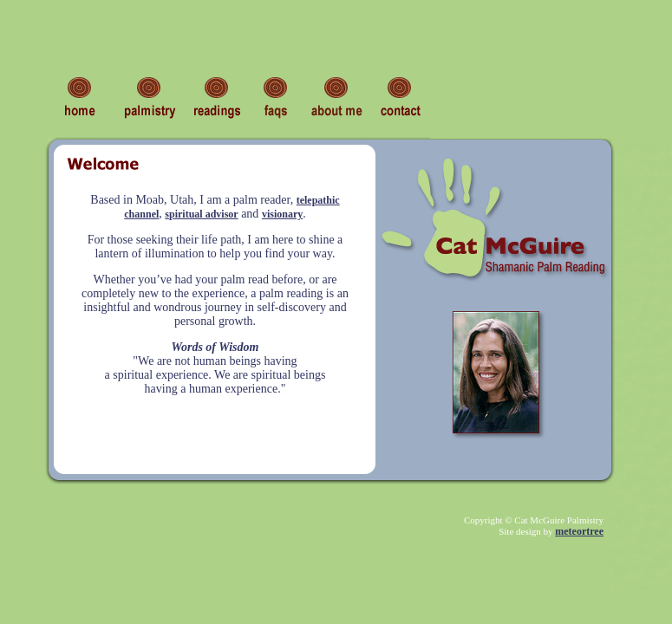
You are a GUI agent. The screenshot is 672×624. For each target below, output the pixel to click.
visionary (282, 214)
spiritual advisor (201, 214)
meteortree (579, 531)
